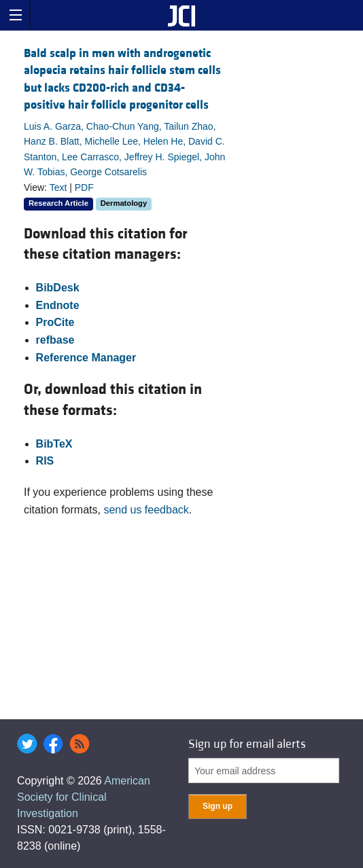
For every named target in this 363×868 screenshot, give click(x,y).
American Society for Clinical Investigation (84, 797)
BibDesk (58, 288)
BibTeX (54, 444)
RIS (45, 461)
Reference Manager (86, 358)
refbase (55, 340)
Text (58, 187)
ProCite (55, 322)
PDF (84, 187)
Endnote (58, 305)
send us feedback (146, 510)
